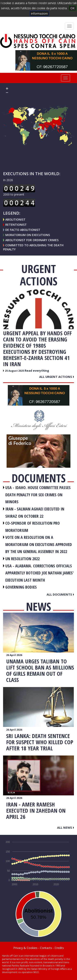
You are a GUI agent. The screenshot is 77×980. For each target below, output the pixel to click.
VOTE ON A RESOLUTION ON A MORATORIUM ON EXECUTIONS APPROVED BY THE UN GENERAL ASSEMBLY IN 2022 (39, 544)
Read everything (37, 371)
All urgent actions (57, 377)
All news (66, 827)
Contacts (46, 948)
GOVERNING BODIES (21, 587)
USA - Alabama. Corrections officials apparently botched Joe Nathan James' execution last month (40, 573)
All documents (60, 594)
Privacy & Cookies (25, 948)
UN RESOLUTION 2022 (22, 559)
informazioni (39, 13)
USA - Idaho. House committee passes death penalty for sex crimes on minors (38, 495)
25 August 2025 (15, 371)
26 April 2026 (14, 655)
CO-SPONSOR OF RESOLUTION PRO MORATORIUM (33, 527)
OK (72, 8)
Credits (59, 948)
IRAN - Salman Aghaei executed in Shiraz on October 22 (35, 513)
